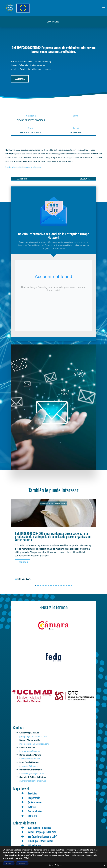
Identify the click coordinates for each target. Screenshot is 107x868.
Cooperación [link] (34, 798)
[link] (21, 179)
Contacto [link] (32, 816)
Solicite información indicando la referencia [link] (23, 167)
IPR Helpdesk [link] (34, 846)
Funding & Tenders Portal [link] (40, 841)
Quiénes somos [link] (35, 802)
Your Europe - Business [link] (39, 828)
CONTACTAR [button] (53, 22)
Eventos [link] (32, 807)
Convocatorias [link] (35, 811)
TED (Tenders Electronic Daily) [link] (43, 837)
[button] (104, 8)
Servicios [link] (32, 793)
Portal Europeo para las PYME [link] (42, 832)
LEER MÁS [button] (20, 79)
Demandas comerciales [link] (53, 503)
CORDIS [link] (31, 850)
